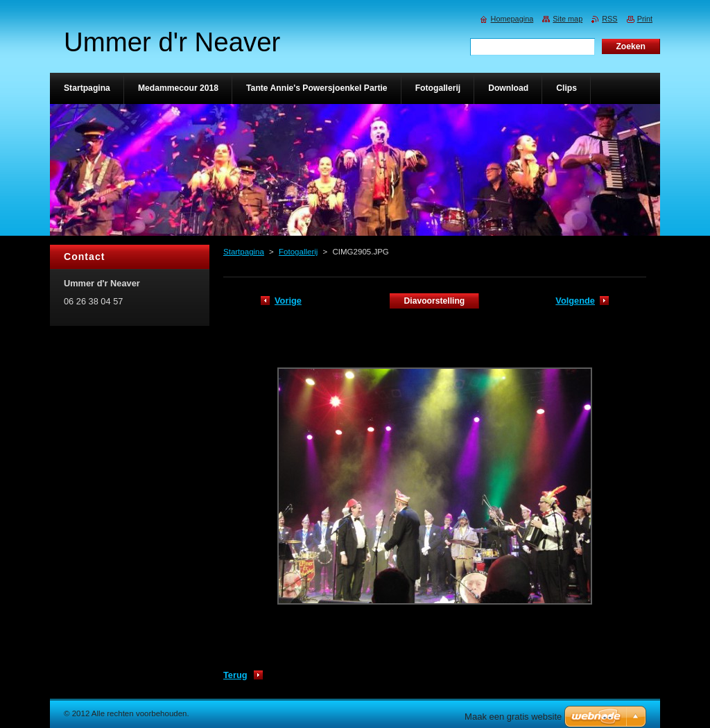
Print (645, 19)
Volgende (575, 301)
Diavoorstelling (434, 301)
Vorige (288, 301)
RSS (609, 19)
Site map (568, 19)
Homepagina (512, 19)
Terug (235, 675)
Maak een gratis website (513, 717)
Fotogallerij (298, 252)
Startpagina (244, 252)
